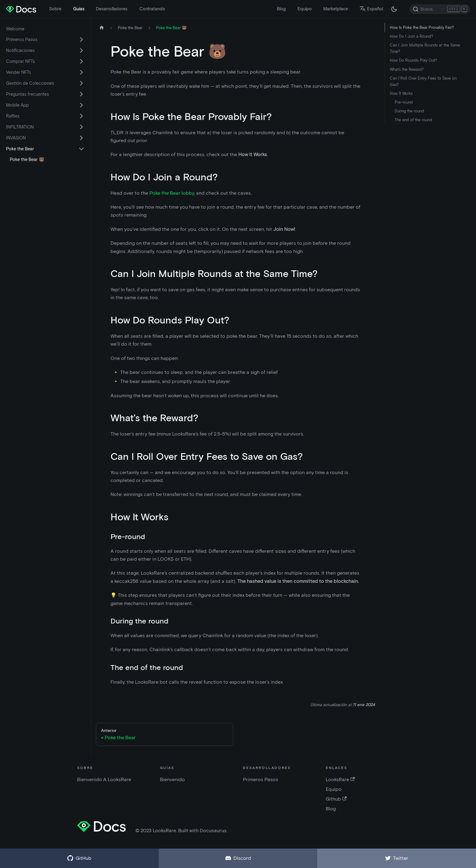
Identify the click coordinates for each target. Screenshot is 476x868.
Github (336, 799)
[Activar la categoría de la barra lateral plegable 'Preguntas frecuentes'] (81, 94)
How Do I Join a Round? (411, 36)
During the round (409, 111)
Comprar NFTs (20, 61)
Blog (281, 9)
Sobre (55, 9)
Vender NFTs (19, 72)
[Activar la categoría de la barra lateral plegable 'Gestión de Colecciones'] (81, 83)
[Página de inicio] (102, 28)
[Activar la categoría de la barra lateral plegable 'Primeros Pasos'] (81, 39)
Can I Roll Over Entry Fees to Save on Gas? (423, 81)
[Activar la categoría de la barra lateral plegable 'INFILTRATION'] (81, 127)
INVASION (16, 138)
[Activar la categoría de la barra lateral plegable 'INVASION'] (81, 138)
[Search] (440, 9)
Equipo (305, 9)
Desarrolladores (112, 9)
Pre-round (404, 102)
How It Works (401, 93)
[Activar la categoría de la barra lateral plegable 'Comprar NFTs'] (81, 61)
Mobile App (17, 105)
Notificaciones (20, 50)
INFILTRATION (20, 127)
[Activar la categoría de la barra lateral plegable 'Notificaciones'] (81, 50)
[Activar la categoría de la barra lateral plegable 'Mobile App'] (81, 105)
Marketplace (336, 9)
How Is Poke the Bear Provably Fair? (422, 27)
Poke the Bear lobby (172, 193)
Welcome (15, 29)
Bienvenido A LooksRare (104, 779)
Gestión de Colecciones (30, 83)
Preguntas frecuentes (27, 94)
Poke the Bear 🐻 (27, 159)
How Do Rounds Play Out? (413, 60)
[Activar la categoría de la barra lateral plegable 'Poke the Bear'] (81, 149)
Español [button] (371, 9)
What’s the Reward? (407, 69)
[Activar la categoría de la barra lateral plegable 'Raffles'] (81, 116)
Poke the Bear (20, 149)
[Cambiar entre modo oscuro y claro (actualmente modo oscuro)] (394, 9)
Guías (79, 9)
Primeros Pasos (22, 39)
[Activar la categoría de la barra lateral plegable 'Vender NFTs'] (81, 72)
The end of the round (413, 120)
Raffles (13, 116)
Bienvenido (172, 779)
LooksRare (340, 779)
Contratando (152, 9)
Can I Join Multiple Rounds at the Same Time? (425, 48)
